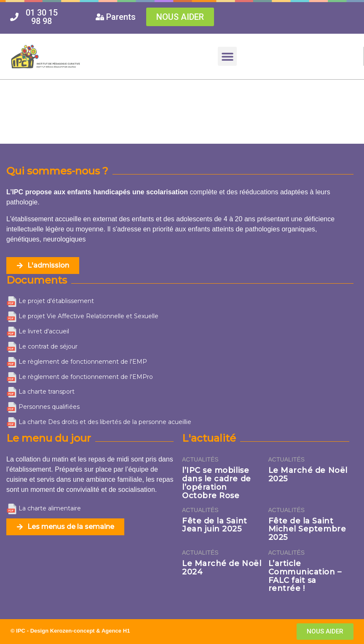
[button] (227, 56)
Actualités (200, 459)
